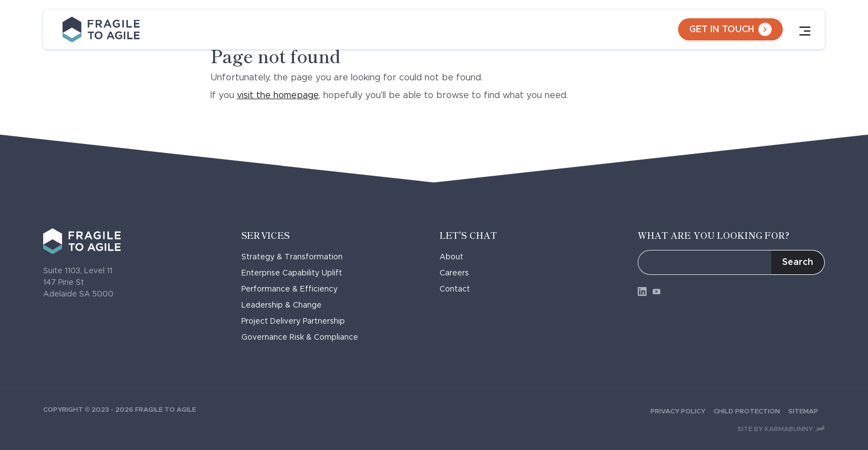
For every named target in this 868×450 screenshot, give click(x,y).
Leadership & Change (285, 305)
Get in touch (730, 29)
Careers (458, 273)
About (455, 257)
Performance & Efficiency (293, 289)
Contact (458, 289)
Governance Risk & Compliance (303, 337)
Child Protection (751, 411)
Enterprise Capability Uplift (295, 273)
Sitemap (807, 411)
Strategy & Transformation (296, 257)
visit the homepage (278, 95)
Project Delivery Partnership (297, 321)
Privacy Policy (682, 411)
